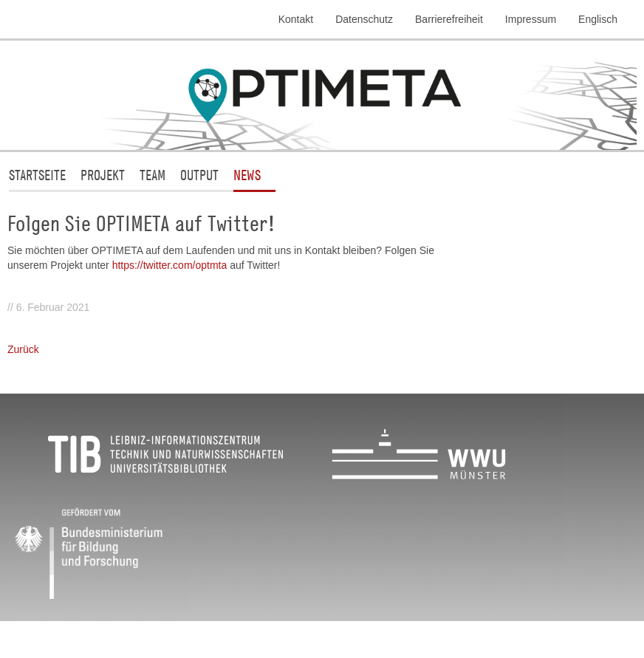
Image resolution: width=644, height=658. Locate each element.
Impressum (531, 19)
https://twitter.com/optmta (171, 265)
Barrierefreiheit (449, 19)
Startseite (37, 175)
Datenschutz (364, 19)
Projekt (103, 175)
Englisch (598, 19)
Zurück (23, 349)
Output (199, 175)
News (247, 175)
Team (153, 175)
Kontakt (296, 19)
